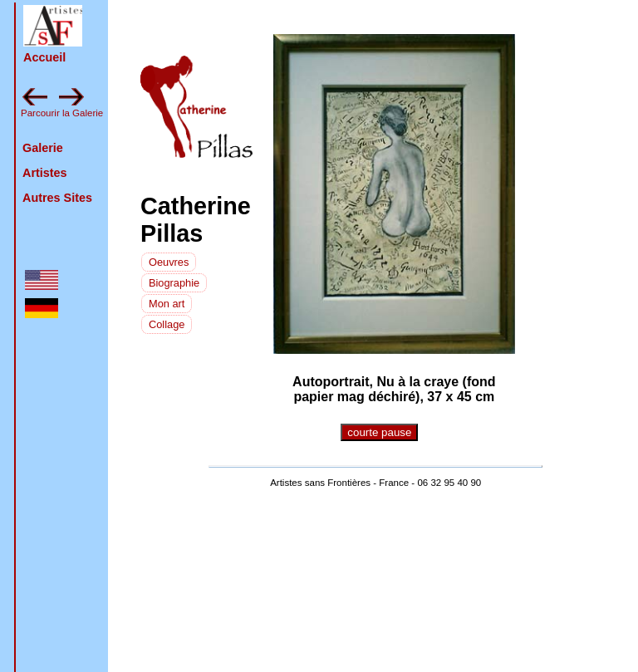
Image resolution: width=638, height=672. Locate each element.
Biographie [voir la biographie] (174, 283)
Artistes (45, 173)
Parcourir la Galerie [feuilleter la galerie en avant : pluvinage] (62, 113)
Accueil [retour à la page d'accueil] (44, 57)
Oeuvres (169, 262)
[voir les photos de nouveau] (169, 261)
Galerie (43, 148)
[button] (53, 26)
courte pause (379, 432)
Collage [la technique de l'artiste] (167, 324)
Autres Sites (57, 198)
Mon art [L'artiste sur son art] (167, 304)
